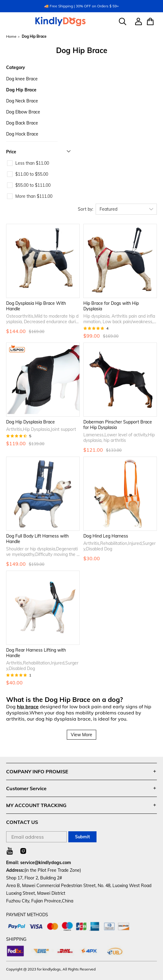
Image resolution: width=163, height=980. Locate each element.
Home (11, 36)
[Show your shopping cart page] (150, 21)
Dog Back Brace (22, 123)
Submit (82, 837)
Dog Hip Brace (21, 90)
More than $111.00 (34, 196)
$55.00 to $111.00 (33, 185)
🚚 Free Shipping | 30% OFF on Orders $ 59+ (81, 6)
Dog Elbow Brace (23, 112)
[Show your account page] (136, 21)
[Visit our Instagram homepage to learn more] (23, 851)
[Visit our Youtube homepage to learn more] (10, 851)
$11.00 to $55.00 (32, 174)
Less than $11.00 (32, 163)
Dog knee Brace (22, 79)
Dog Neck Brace (22, 101)
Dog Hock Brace (22, 134)
